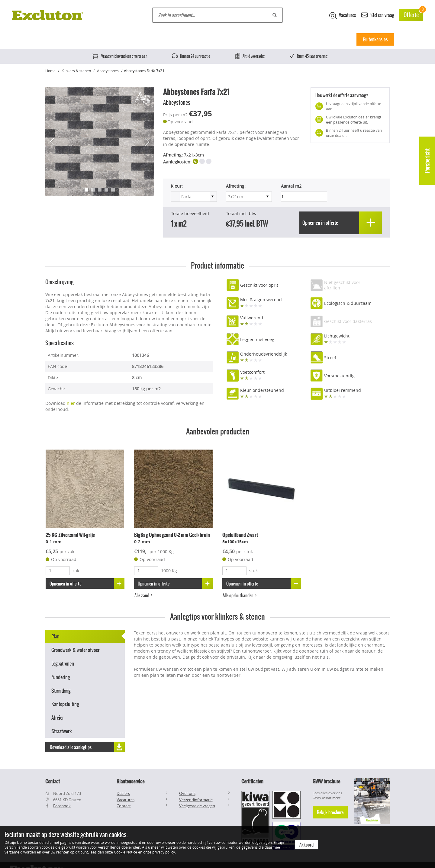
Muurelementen (255, 39)
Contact (124, 806)
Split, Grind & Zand (299, 39)
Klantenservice (130, 781)
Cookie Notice (126, 852)
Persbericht (427, 161)
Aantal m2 (291, 186)
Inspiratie (338, 39)
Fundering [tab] (61, 676)
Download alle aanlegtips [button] (87, 745)
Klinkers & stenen (213, 39)
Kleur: (177, 186)
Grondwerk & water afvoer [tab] (75, 649)
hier (71, 402)
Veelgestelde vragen (197, 806)
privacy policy (164, 852)
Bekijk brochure (330, 812)
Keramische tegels (121, 39)
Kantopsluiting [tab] (65, 703)
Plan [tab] (55, 635)
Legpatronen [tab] (63, 663)
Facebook (62, 806)
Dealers (123, 793)
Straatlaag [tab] (61, 689)
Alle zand (144, 595)
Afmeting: (236, 186)
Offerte (413, 14)
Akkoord (306, 845)
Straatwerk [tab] (62, 730)
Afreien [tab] (58, 717)
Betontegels (81, 39)
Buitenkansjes (375, 39)
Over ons (187, 793)
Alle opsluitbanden (240, 595)
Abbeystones (108, 71)
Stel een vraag (378, 15)
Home (53, 39)
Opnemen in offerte (87, 583)
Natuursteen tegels (167, 39)
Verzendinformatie (196, 800)
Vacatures (343, 15)
